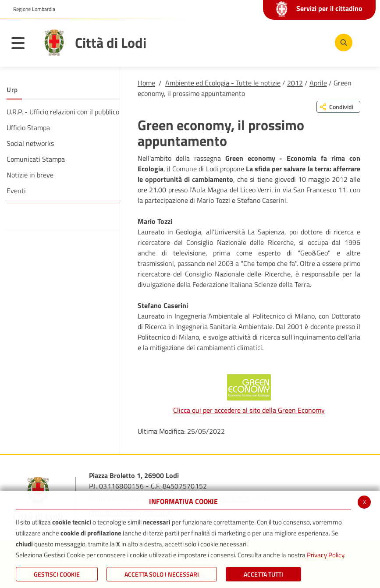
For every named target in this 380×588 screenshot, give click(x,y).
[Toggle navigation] (22, 45)
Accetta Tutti (263, 574)
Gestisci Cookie (57, 574)
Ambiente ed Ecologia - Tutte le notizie (223, 83)
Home (146, 83)
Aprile (318, 83)
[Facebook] (261, 42)
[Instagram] (314, 42)
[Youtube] (288, 42)
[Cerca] (342, 43)
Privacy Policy (325, 555)
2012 (295, 83)
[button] (31, 9)
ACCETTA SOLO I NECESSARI (162, 574)
